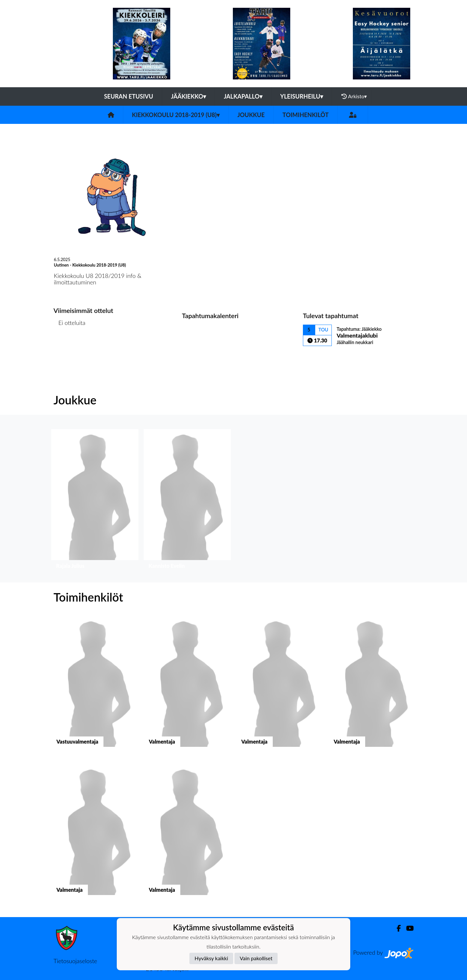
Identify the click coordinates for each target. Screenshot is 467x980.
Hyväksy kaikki (211, 958)
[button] (95, 501)
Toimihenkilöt (305, 115)
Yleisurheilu (302, 96)
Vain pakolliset (256, 958)
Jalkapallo (243, 96)
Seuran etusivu (129, 96)
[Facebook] (396, 928)
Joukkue (251, 115)
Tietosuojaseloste (75, 961)
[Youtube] (407, 928)
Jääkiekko (188, 96)
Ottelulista (70, 348)
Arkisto (354, 96)
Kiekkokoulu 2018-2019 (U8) (176, 115)
